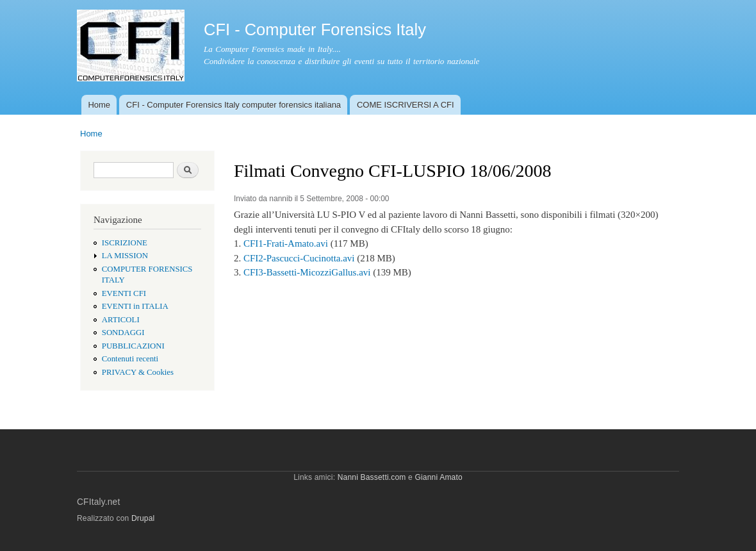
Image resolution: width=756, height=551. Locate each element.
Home (99, 105)
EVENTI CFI (124, 293)
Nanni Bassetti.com (372, 477)
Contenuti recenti (130, 359)
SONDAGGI (123, 333)
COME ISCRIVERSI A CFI (406, 105)
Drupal (143, 518)
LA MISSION (125, 256)
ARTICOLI (121, 320)
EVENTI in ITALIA (135, 306)
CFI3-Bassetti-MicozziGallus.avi (307, 272)
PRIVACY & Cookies (138, 372)
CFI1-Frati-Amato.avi (286, 243)
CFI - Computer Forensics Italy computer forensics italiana (234, 105)
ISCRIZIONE (125, 243)
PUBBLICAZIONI (133, 346)
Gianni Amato (438, 477)
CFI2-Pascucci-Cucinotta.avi (299, 258)
